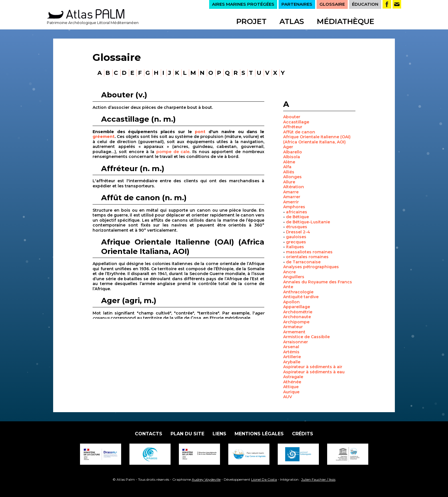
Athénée (292, 382)
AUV (288, 397)
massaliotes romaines (309, 252)
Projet (251, 21)
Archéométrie (298, 312)
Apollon (291, 302)
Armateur (293, 327)
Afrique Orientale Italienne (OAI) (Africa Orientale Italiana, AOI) (317, 139)
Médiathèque (346, 21)
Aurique (291, 392)
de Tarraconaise (303, 262)
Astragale (293, 377)
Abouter (292, 117)
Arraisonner (296, 342)
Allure (289, 182)
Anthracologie (298, 292)
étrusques (297, 227)
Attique (291, 387)
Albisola (292, 157)
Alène (289, 162)
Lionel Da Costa (264, 479)
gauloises (296, 237)
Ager (288, 147)
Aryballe (292, 362)
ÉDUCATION (365, 4)
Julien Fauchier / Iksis (318, 479)
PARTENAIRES (297, 4)
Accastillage (296, 122)
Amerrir (291, 202)
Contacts (149, 434)
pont (200, 132)
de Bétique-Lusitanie (308, 222)
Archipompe (296, 322)
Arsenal (291, 347)
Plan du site (187, 434)
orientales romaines (307, 257)
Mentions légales (259, 434)
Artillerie (292, 357)
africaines (297, 212)
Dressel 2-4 (298, 232)
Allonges (292, 177)
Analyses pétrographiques (311, 267)
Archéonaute (297, 317)
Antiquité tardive (301, 297)
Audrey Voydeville (206, 479)
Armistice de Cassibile (306, 337)
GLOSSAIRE (332, 4)
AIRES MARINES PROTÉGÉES (243, 4)
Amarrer (292, 197)
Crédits (303, 434)
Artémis (291, 352)
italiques (295, 247)
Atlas (292, 21)
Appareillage (297, 307)
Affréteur (293, 127)
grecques (296, 242)
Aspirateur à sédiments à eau (314, 372)
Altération (294, 187)
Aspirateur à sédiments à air (313, 367)
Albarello (293, 152)
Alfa (287, 167)
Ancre (289, 272)
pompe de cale (173, 152)
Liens (219, 434)
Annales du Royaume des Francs (318, 282)
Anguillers (294, 277)
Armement (294, 332)
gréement (104, 137)
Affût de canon (299, 132)
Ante (288, 287)
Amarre (291, 192)
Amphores (294, 207)
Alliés (289, 172)
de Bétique (297, 217)
